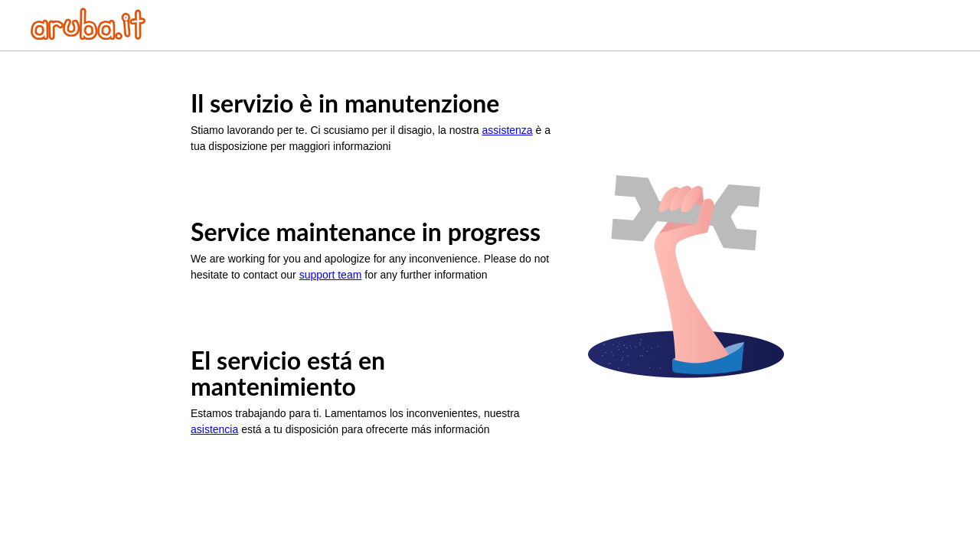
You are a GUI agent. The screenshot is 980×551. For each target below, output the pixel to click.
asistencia (214, 429)
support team (331, 275)
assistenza (508, 130)
